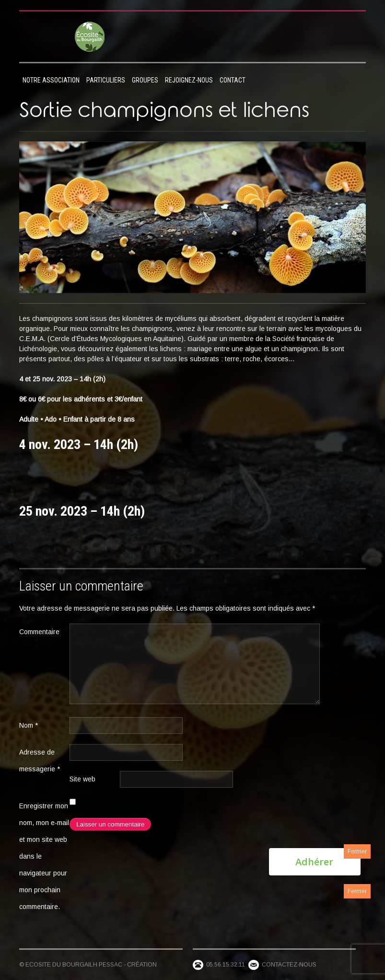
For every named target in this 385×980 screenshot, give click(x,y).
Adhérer (314, 862)
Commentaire (39, 632)
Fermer (357, 851)
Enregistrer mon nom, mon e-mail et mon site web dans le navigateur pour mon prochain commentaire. (44, 856)
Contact (233, 80)
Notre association (51, 80)
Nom (29, 725)
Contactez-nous (289, 965)
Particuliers (106, 80)
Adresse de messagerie (40, 761)
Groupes (145, 80)
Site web (82, 779)
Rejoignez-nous (189, 80)
